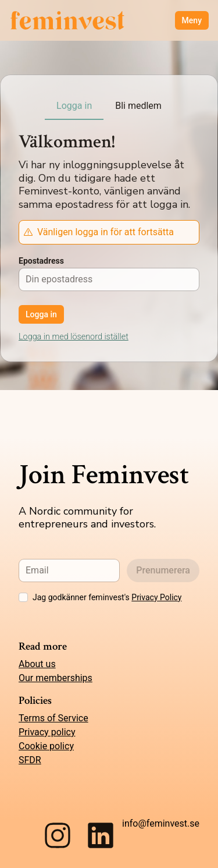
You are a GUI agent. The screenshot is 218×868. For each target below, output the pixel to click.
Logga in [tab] (74, 106)
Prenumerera (163, 570)
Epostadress (41, 261)
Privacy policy (47, 732)
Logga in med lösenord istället (74, 337)
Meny (192, 20)
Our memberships (56, 678)
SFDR (30, 760)
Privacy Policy (156, 597)
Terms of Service (53, 718)
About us (37, 664)
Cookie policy (46, 746)
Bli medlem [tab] (138, 106)
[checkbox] (23, 597)
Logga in (41, 314)
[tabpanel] (109, 299)
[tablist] (109, 107)
